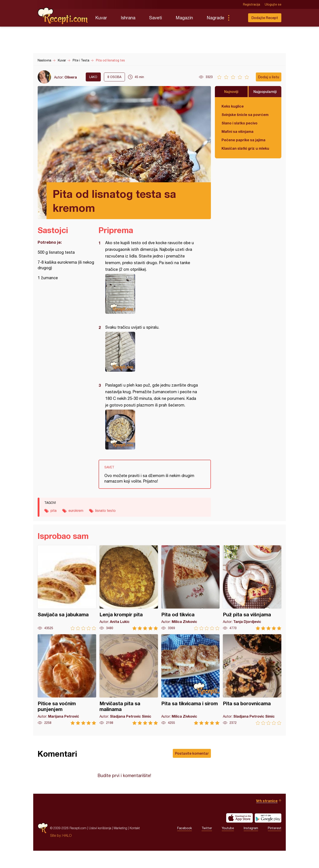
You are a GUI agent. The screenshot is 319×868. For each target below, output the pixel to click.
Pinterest (275, 845)
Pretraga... (237, 18)
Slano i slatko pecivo (239, 123)
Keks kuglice (233, 106)
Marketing (120, 845)
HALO (67, 853)
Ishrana (128, 18)
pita (53, 511)
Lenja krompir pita (129, 588)
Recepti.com (63, 16)
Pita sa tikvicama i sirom (191, 680)
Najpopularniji (265, 91)
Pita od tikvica (191, 588)
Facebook (185, 845)
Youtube (228, 845)
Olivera (71, 77)
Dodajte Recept (265, 18)
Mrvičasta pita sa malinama (129, 680)
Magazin (184, 18)
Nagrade (215, 18)
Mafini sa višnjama (237, 131)
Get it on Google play (268, 835)
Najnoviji (231, 91)
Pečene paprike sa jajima (243, 140)
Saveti (156, 18)
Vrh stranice (267, 818)
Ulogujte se (273, 4)
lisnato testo (105, 511)
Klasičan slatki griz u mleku (245, 148)
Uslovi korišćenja (100, 845)
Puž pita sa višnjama (252, 588)
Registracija (252, 4)
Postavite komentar (192, 753)
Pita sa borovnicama (252, 680)
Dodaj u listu (269, 77)
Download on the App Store (239, 835)
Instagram (251, 845)
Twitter (207, 845)
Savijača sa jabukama (67, 588)
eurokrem (76, 511)
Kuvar (101, 18)
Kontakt (135, 845)
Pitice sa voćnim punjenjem (67, 680)
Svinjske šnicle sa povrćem (245, 115)
